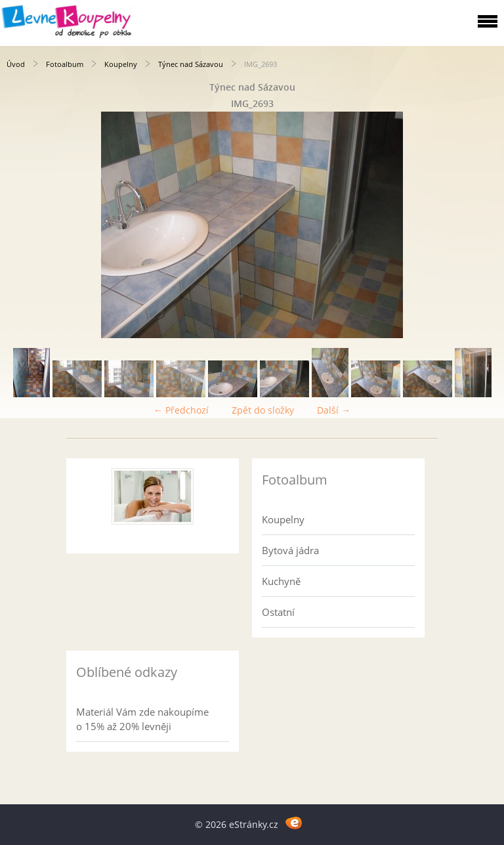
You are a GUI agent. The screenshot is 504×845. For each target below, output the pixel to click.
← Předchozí (181, 410)
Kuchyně (281, 581)
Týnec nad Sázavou (191, 64)
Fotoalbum (65, 64)
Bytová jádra (290, 550)
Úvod (16, 64)
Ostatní (278, 612)
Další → (334, 410)
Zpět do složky (263, 410)
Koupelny (121, 64)
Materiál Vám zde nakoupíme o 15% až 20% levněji (142, 719)
